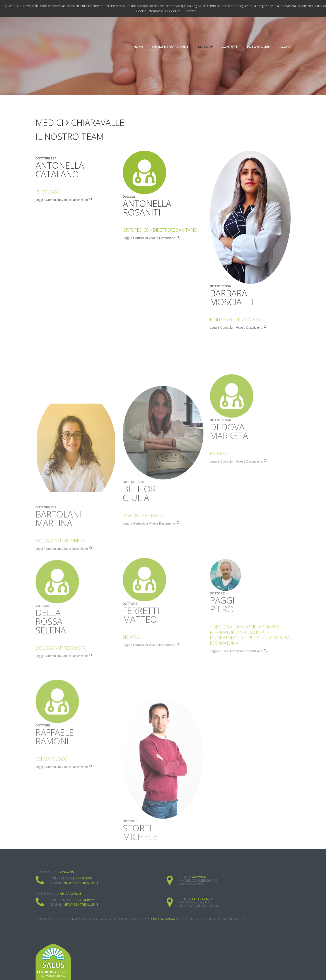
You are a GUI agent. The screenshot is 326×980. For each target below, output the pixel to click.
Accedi (285, 47)
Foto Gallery (259, 47)
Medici (50, 122)
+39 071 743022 (81, 900)
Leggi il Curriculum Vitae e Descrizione (64, 202)
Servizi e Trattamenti (171, 47)
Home (138, 47)
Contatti (230, 47)
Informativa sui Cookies (164, 11)
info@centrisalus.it (80, 883)
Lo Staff (206, 47)
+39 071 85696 (80, 878)
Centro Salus (163, 918)
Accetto (191, 11)
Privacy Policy (204, 918)
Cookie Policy (233, 918)
